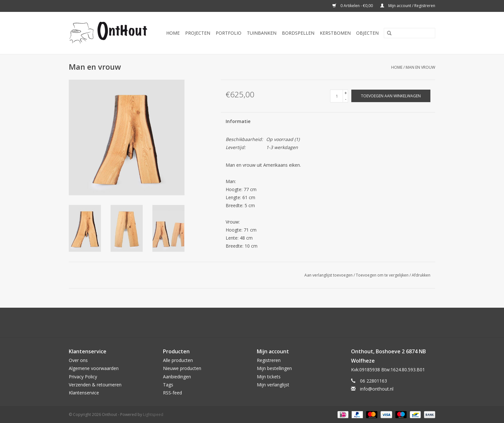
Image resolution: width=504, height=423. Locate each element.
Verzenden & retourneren (95, 385)
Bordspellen (298, 33)
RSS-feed (172, 393)
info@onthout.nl (377, 389)
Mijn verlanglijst (273, 385)
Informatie (238, 121)
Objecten (367, 33)
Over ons (78, 360)
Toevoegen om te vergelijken (383, 275)
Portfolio (229, 33)
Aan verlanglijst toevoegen (328, 275)
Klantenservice (84, 393)
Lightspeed (153, 414)
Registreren (269, 360)
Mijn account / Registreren (408, 6)
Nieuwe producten (182, 368)
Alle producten (178, 360)
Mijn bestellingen (274, 368)
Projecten (198, 33)
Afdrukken (421, 275)
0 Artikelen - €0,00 (353, 6)
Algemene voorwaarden (94, 368)
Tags (168, 385)
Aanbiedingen (177, 377)
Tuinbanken (262, 33)
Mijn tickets (269, 377)
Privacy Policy (83, 377)
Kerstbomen (335, 33)
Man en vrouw (420, 67)
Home (173, 33)
